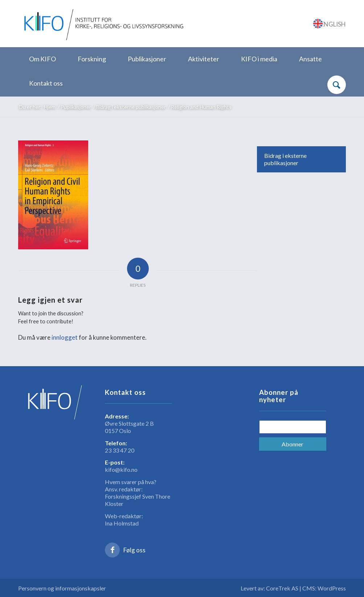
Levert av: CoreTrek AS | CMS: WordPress (293, 588)
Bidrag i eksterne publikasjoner (285, 159)
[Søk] (337, 85)
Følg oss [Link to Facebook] (134, 550)
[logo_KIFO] (102, 24)
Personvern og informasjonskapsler (62, 588)
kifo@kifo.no (121, 469)
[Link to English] (330, 24)
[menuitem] (42, 59)
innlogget (65, 337)
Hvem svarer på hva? (131, 482)
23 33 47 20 (120, 450)
